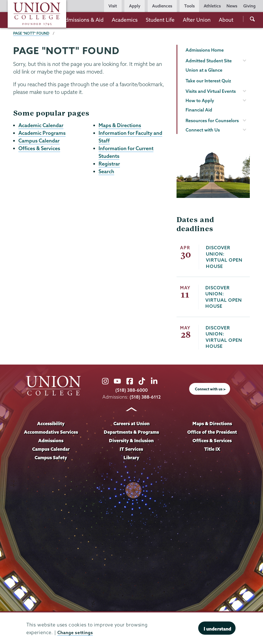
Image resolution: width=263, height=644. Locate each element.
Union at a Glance (204, 70)
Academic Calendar (42, 125)
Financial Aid (199, 110)
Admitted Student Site (209, 61)
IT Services (131, 449)
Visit (113, 6)
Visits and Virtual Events (211, 91)
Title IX (212, 449)
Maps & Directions (120, 125)
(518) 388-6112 (145, 397)
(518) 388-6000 (131, 390)
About (226, 20)
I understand (217, 629)
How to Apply (200, 100)
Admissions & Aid (83, 20)
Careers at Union (131, 424)
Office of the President (212, 432)
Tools (189, 6)
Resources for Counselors (212, 121)
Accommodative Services (51, 432)
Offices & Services (40, 148)
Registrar (109, 163)
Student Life (160, 20)
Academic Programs (43, 133)
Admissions (51, 440)
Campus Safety (51, 457)
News (232, 6)
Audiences (162, 6)
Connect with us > (210, 389)
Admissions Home (205, 50)
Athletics (212, 6)
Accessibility (51, 424)
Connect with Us (203, 130)
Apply (135, 6)
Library (131, 457)
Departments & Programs (131, 432)
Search (107, 170)
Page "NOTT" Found (32, 33)
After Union (197, 20)
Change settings (76, 632)
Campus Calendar (39, 140)
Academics (125, 20)
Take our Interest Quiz (208, 81)
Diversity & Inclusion (131, 440)
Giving (249, 6)
